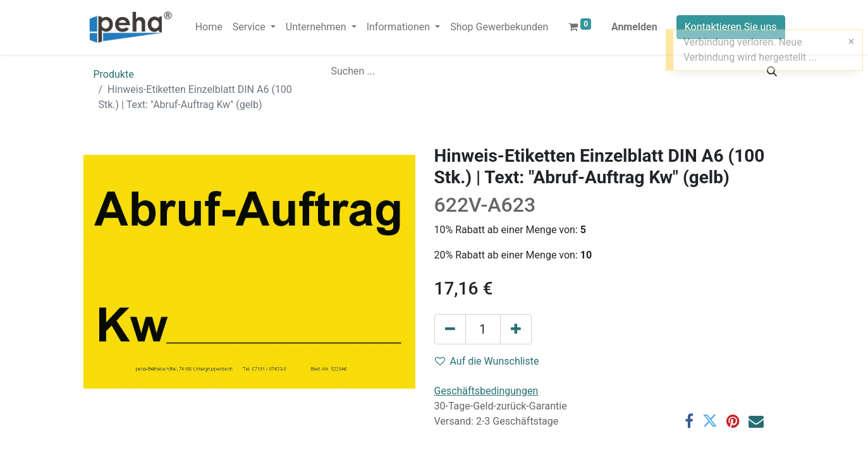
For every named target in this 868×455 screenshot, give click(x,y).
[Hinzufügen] (516, 329)
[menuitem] (209, 27)
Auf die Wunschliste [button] (487, 361)
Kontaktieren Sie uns (731, 27)
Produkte (114, 74)
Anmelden (634, 27)
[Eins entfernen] (450, 329)
